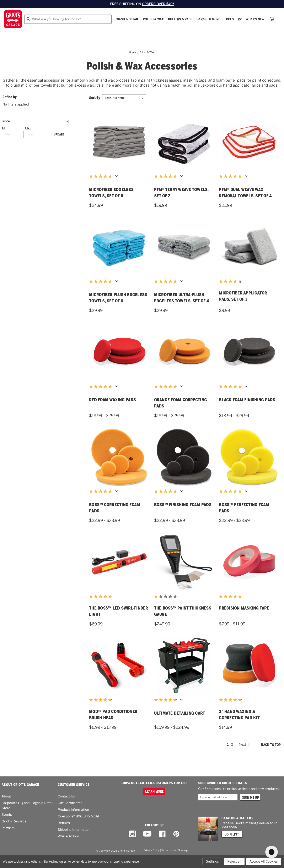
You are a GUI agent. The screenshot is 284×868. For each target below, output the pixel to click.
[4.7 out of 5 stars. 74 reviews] (102, 187)
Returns (64, 833)
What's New (170, 31)
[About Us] (258, 31)
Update (59, 145)
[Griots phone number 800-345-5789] (195, 19)
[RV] (155, 31)
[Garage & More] (124, 31)
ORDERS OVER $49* (158, 4)
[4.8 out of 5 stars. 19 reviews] (102, 607)
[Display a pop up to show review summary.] (117, 188)
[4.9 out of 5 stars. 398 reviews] (102, 292)
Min (5, 139)
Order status (227, 19)
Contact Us (66, 807)
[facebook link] (162, 844)
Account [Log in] (273, 19)
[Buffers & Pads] (96, 31)
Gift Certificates (70, 813)
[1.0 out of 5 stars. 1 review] (167, 607)
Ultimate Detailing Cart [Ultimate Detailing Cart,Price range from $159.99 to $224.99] (180, 724)
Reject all (234, 861)
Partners (8, 838)
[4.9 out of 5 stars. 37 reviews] (167, 292)
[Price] (36, 132)
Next (244, 755)
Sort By (95, 108)
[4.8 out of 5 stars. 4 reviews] (102, 710)
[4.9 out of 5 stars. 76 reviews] (231, 397)
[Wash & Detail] (43, 31)
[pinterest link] (176, 844)
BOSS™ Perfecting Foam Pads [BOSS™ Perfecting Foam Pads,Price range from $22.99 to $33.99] (244, 518)
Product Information (73, 820)
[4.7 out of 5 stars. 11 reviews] (231, 607)
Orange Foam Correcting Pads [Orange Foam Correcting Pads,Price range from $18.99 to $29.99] (181, 413)
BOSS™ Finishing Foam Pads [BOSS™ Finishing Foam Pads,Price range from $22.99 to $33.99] (183, 515)
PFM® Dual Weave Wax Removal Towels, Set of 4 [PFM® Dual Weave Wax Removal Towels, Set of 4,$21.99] (245, 203)
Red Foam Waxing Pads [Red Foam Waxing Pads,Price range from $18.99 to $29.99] (112, 410)
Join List (232, 845)
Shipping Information (74, 840)
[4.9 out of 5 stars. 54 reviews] (167, 502)
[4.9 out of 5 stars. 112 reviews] (231, 187)
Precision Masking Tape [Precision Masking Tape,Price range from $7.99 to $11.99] (244, 618)
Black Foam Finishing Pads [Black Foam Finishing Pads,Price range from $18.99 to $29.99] (247, 410)
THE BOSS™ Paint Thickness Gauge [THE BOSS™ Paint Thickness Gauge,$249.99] (183, 622)
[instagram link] (132, 844)
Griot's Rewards (14, 832)
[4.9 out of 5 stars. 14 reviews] (231, 710)
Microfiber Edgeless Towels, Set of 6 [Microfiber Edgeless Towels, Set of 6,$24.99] (111, 203)
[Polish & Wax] (69, 31)
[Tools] (144, 31)
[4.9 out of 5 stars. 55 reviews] (231, 502)
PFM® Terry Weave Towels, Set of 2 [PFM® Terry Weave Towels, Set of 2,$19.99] (181, 203)
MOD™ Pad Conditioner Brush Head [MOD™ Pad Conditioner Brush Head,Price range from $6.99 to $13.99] (113, 725)
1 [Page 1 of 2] (228, 755)
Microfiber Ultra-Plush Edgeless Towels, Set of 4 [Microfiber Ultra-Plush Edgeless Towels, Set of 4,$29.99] (182, 308)
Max (28, 139)
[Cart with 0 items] (275, 31)
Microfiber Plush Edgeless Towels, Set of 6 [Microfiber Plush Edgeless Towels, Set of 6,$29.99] (118, 308)
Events (7, 825)
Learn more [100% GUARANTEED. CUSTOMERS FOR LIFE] (154, 802)
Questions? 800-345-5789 (78, 827)
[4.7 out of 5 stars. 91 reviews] (102, 502)
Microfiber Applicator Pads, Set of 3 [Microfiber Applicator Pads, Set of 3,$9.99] (243, 307)
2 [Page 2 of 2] (232, 755)
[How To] (241, 31)
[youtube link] (147, 844)
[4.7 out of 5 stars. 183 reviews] (167, 397)
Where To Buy (68, 847)
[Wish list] (252, 19)
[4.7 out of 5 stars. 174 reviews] (102, 397)
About (6, 807)
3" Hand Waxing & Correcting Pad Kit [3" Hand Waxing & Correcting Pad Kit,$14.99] (239, 725)
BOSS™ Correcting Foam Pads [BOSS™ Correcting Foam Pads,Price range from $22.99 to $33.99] (115, 518)
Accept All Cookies (264, 861)
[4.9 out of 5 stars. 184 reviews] (167, 187)
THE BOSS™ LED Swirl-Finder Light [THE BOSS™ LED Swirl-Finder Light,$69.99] (119, 622)
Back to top (271, 755)
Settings (212, 861)
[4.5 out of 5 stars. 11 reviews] (231, 292)
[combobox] (127, 19)
